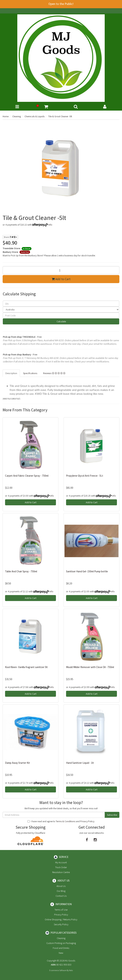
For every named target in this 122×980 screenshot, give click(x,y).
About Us (61, 886)
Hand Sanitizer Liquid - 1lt (80, 763)
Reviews (54, 373)
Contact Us (61, 896)
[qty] (61, 304)
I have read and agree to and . (61, 821)
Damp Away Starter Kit (17, 763)
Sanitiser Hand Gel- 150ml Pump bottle (87, 571)
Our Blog (61, 891)
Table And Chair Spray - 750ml (21, 571)
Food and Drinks (61, 948)
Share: (10, 237)
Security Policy (61, 924)
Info (50, 225)
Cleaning (61, 938)
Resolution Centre (61, 872)
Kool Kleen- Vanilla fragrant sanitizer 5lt (26, 667)
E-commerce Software (58, 970)
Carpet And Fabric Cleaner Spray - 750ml (27, 476)
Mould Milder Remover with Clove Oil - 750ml (90, 667)
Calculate (61, 321)
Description (11, 373)
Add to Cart (61, 279)
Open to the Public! (61, 4)
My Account (61, 862)
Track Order (61, 867)
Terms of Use (61, 910)
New (61, 953)
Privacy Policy (87, 821)
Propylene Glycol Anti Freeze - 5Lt (85, 476)
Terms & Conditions (66, 821)
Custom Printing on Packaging (61, 943)
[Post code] (61, 315)
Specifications (30, 373)
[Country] (61, 310)
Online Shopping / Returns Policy (61, 919)
